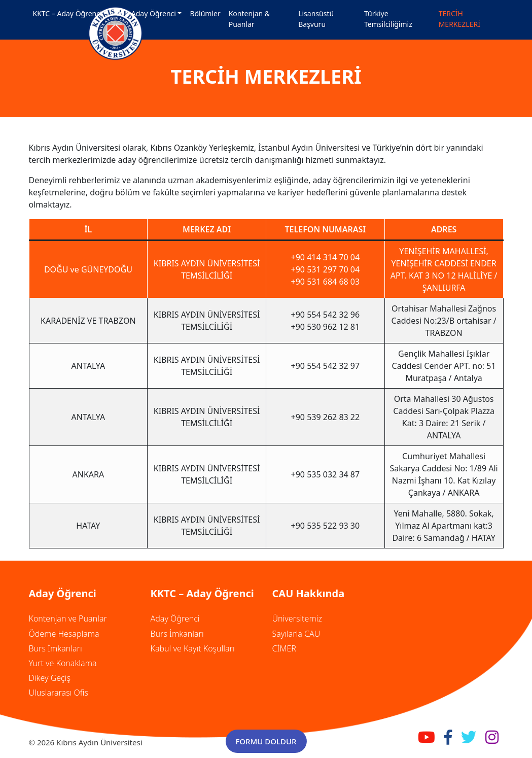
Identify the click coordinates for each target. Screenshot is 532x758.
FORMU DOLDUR (266, 741)
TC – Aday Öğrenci (146, 13)
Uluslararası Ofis (59, 693)
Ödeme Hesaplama (64, 634)
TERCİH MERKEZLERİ (459, 19)
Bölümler (205, 13)
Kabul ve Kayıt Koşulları (193, 648)
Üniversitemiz (297, 618)
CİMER (284, 648)
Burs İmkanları (56, 648)
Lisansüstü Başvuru (316, 19)
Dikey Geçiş (50, 678)
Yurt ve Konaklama (63, 663)
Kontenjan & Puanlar (249, 19)
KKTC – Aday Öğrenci (67, 13)
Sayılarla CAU (296, 634)
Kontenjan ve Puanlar (68, 618)
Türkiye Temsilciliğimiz (388, 19)
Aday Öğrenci (175, 618)
